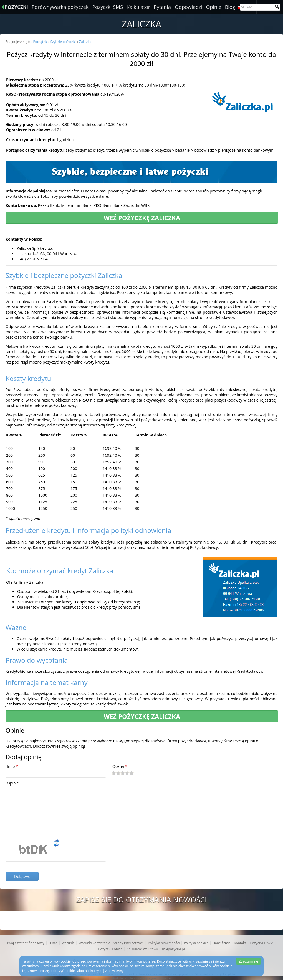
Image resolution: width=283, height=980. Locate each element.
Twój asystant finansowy (26, 943)
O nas (53, 943)
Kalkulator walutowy (142, 949)
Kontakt (240, 943)
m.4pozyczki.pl (173, 949)
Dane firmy (221, 943)
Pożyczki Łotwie (110, 949)
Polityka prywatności (164, 943)
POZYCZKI (15, 7)
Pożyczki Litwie (262, 943)
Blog (230, 7)
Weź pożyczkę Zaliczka (142, 218)
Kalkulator (138, 7)
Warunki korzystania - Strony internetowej (111, 943)
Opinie (213, 7)
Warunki (68, 943)
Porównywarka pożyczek (60, 7)
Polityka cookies (196, 943)
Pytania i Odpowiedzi (178, 7)
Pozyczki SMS (108, 7)
